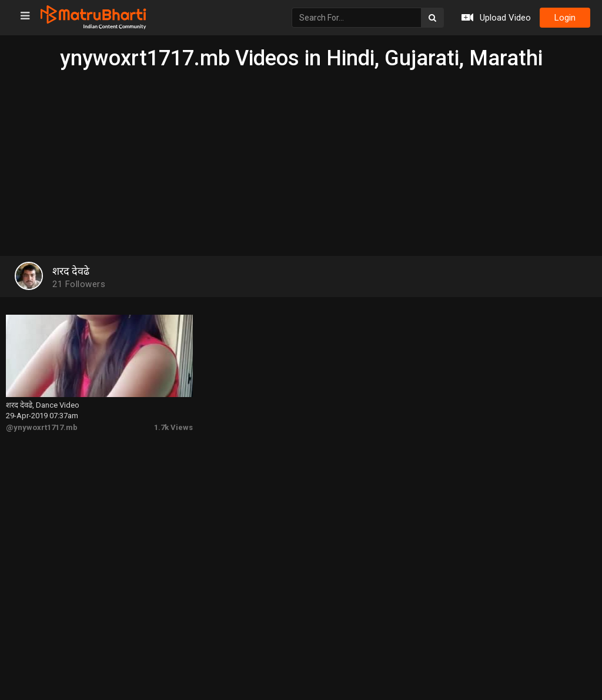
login (565, 18)
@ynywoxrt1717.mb (42, 427)
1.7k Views (173, 427)
